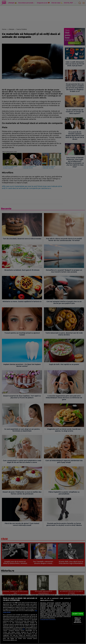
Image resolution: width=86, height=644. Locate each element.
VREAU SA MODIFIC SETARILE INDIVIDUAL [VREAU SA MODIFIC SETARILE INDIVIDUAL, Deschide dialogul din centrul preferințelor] (78, 620)
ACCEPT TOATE (78, 614)
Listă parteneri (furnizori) (48, 620)
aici (24, 629)
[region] (43, 620)
